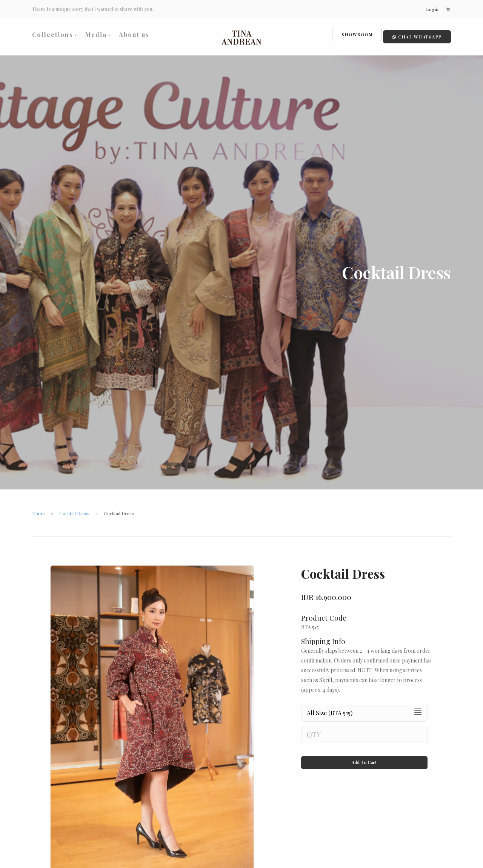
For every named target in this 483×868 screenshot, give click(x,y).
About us (134, 35)
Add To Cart (364, 752)
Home (38, 509)
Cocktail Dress (74, 509)
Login (431, 9)
